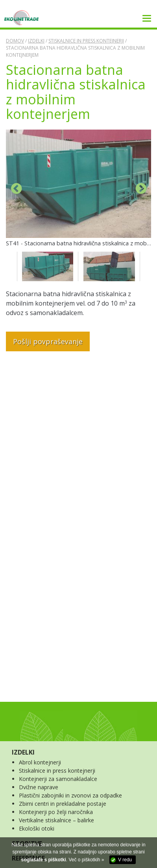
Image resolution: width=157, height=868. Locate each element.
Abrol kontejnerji (40, 762)
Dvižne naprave (39, 787)
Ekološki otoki (37, 828)
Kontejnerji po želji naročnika (56, 812)
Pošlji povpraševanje (48, 341)
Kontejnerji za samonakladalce (58, 779)
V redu (125, 860)
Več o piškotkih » (86, 860)
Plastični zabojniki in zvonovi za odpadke (70, 795)
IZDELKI (23, 752)
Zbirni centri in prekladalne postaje (63, 804)
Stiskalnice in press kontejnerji (86, 41)
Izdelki (36, 41)
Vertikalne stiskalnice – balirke (56, 820)
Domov (15, 41)
